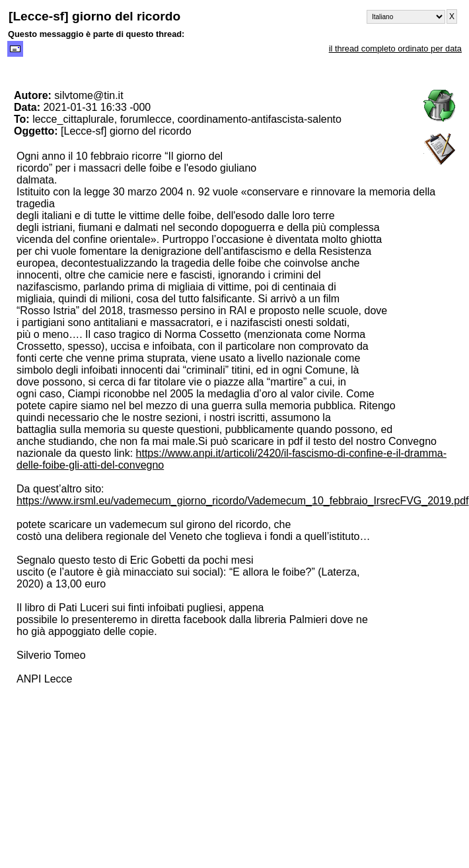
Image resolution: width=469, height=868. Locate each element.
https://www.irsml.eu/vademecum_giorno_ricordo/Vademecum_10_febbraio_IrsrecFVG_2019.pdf (243, 501)
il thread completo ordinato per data (395, 49)
